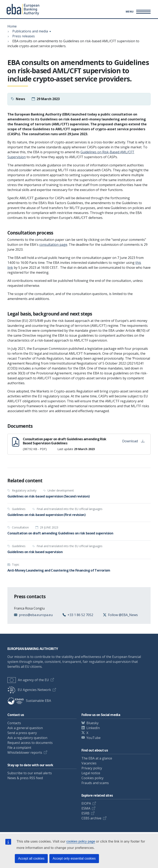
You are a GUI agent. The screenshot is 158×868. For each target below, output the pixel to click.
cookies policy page (81, 841)
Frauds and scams (95, 783)
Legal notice (91, 773)
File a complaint (19, 748)
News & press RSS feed (25, 778)
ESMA (86, 808)
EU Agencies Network (29, 690)
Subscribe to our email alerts (30, 773)
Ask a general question (25, 728)
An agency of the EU (28, 680)
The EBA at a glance (97, 758)
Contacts (14, 723)
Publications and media (30, 31)
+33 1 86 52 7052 (80, 615)
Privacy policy (92, 768)
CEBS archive (91, 818)
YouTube (94, 738)
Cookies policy (92, 778)
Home (12, 26)
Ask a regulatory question (27, 738)
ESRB (85, 813)
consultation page (53, 245)
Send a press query (22, 733)
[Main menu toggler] (138, 12)
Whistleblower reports (25, 752)
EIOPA (86, 803)
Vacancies (89, 763)
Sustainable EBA (29, 701)
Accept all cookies (31, 858)
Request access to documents (30, 743)
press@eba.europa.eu (36, 615)
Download (133, 441)
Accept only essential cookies (74, 858)
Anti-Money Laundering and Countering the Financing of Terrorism (59, 570)
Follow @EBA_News (123, 615)
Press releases (24, 36)
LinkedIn (93, 728)
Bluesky (92, 723)
